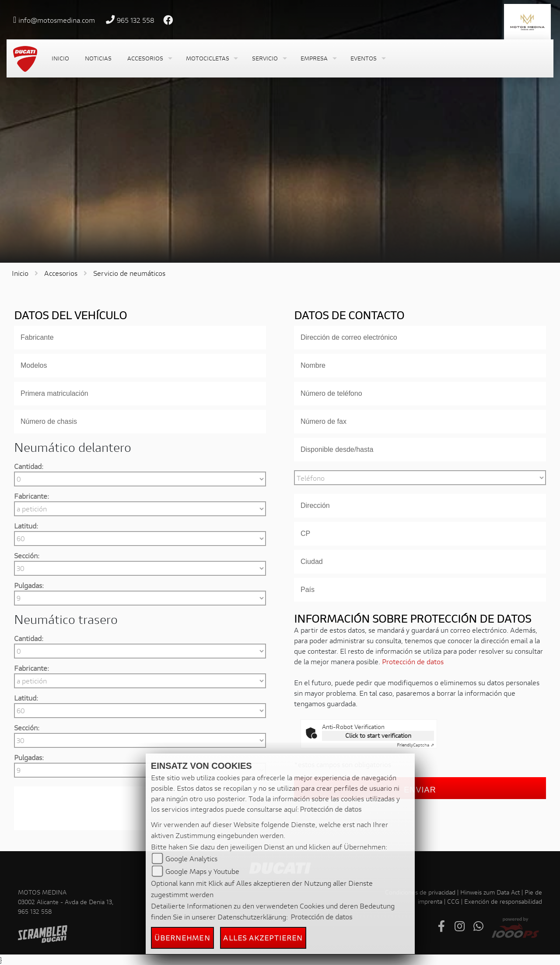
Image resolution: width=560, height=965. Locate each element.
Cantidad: (29, 466)
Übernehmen (182, 938)
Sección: (27, 555)
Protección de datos (413, 661)
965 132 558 (136, 20)
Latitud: (26, 526)
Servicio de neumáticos (129, 273)
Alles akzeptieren (263, 938)
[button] (149, 58)
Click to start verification (378, 735)
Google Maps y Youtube (202, 871)
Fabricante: (31, 496)
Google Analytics (191, 858)
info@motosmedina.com (57, 20)
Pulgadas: (29, 585)
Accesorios (61, 273)
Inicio (20, 273)
